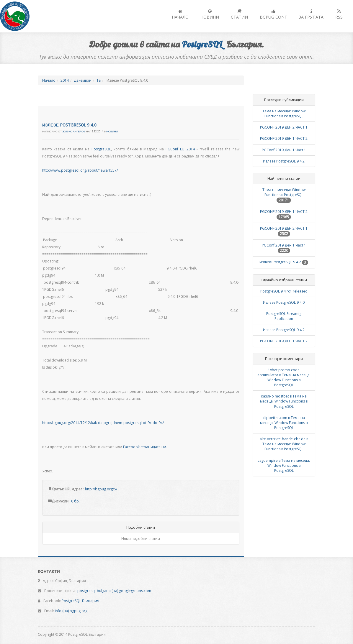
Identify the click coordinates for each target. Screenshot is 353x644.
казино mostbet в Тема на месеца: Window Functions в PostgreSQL (284, 401)
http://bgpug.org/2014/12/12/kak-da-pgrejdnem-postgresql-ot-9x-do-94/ (103, 423)
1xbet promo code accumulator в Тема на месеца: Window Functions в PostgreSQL (284, 377)
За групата (311, 14)
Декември (83, 80)
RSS (339, 14)
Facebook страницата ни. (145, 447)
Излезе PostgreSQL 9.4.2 (284, 161)
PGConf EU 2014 (180, 149)
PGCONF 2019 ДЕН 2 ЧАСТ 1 (284, 127)
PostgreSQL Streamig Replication (284, 316)
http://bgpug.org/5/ (101, 489)
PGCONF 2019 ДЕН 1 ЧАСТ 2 (284, 138)
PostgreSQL (101, 149)
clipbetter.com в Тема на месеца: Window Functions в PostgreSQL (284, 423)
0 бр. (75, 501)
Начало (180, 14)
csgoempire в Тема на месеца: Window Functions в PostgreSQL (284, 465)
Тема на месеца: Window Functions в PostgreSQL (284, 114)
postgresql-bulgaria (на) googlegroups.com (114, 591)
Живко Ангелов (74, 132)
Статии (239, 14)
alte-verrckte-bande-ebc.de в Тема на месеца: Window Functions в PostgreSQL (284, 444)
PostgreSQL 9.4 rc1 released (284, 291)
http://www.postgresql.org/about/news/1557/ (80, 170)
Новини (210, 14)
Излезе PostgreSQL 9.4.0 (69, 125)
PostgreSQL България (80, 601)
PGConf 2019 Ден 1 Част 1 (284, 150)
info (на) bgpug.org (71, 611)
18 (99, 80)
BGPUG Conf (273, 14)
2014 (65, 80)
